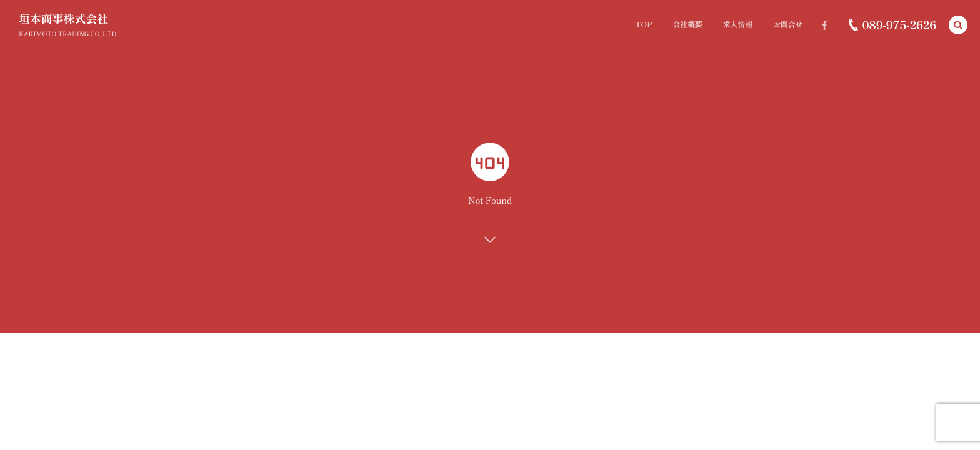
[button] (958, 25)
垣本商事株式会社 (63, 19)
